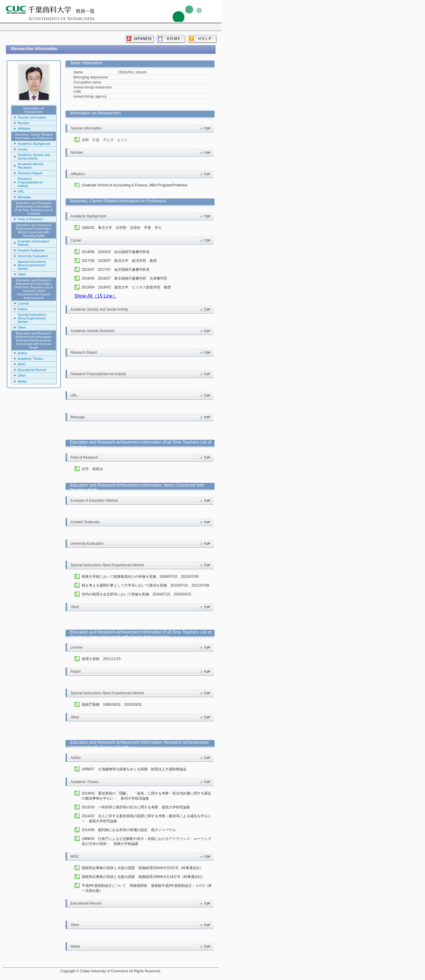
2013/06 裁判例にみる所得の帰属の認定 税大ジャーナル (129, 830)
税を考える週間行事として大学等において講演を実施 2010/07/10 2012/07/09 (146, 585)
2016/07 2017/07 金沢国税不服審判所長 (116, 270)
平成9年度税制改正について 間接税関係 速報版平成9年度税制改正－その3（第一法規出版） (147, 888)
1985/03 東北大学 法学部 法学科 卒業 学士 (122, 228)
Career (23, 149)
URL (21, 191)
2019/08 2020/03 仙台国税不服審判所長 (116, 252)
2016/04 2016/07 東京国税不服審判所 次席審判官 (125, 278)
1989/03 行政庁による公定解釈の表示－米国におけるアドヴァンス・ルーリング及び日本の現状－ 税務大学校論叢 (147, 841)
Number (23, 123)
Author (22, 353)
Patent (22, 309)
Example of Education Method (33, 243)
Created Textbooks (31, 250)
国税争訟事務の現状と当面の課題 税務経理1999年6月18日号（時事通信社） (144, 877)
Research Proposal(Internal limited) (30, 182)
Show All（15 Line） (96, 296)
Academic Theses (31, 359)
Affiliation (24, 129)
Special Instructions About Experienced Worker (32, 265)
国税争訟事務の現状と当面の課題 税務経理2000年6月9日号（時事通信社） (143, 868)
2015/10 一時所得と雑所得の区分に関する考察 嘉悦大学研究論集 (136, 807)
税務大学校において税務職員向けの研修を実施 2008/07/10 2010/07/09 (140, 577)
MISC (22, 364)
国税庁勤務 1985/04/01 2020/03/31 (112, 705)
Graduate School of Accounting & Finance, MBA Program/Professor (135, 185)
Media (22, 381)
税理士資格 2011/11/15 (101, 659)
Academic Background (34, 144)
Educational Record (32, 370)
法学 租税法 (92, 469)
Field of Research (30, 219)
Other (22, 274)
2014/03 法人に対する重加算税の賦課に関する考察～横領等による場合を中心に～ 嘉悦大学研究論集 (147, 819)
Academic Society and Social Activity (34, 157)
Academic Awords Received (31, 166)
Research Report (30, 173)
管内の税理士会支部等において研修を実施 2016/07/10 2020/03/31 (137, 594)
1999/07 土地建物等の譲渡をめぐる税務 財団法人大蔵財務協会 (134, 769)
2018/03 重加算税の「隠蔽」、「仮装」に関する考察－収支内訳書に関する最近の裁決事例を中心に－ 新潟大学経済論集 (147, 796)
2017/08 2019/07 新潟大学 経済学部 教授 (119, 261)
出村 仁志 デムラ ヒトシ (105, 140)
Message (24, 197)
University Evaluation (33, 256)
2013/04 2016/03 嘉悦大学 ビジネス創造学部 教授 (126, 287)
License (23, 303)
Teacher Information (32, 117)
